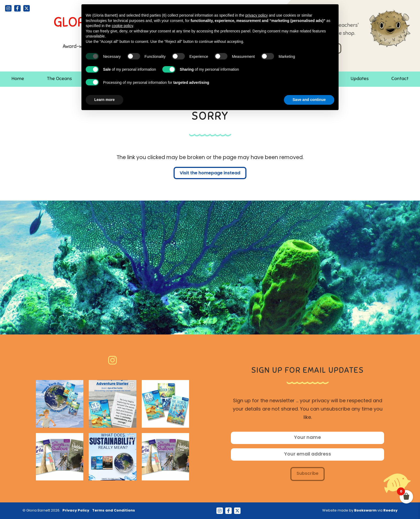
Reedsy (390, 511)
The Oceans (59, 78)
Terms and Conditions (114, 511)
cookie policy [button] (122, 26)
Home (18, 78)
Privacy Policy (76, 511)
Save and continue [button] (309, 100)
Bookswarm (365, 511)
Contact (400, 78)
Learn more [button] (104, 100)
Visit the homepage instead (210, 173)
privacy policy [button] (257, 15)
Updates (360, 78)
